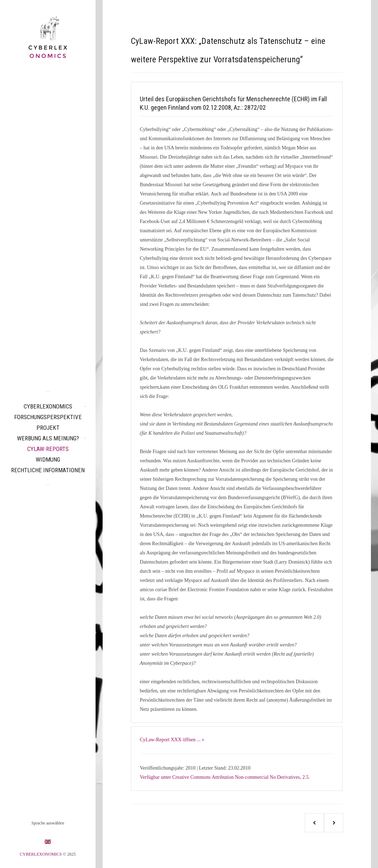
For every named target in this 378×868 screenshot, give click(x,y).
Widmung (48, 459)
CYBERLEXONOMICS (48, 406)
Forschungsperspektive (48, 417)
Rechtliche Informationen (48, 470)
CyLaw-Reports (48, 449)
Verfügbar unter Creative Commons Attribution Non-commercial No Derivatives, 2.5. (225, 777)
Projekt (48, 428)
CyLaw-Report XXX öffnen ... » (172, 740)
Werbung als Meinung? (48, 438)
